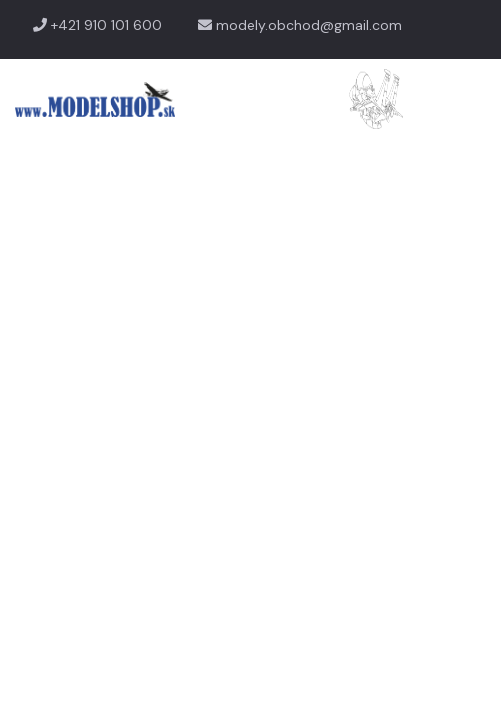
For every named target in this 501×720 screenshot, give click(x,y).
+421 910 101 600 (97, 25)
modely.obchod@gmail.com (300, 25)
